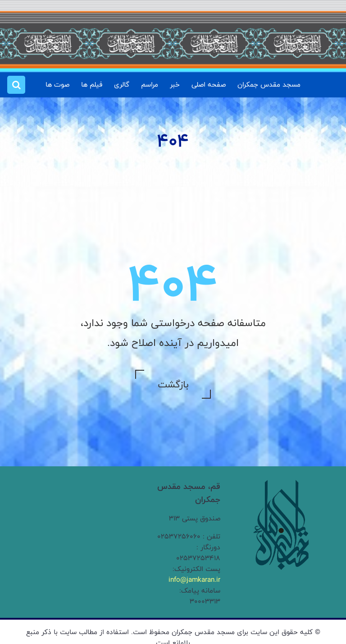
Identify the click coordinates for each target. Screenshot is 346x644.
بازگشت (173, 384)
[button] (16, 85)
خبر (175, 85)
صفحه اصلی (209, 85)
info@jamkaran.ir (194, 580)
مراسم (150, 85)
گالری (122, 85)
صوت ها (57, 85)
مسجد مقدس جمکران (269, 85)
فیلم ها (92, 85)
